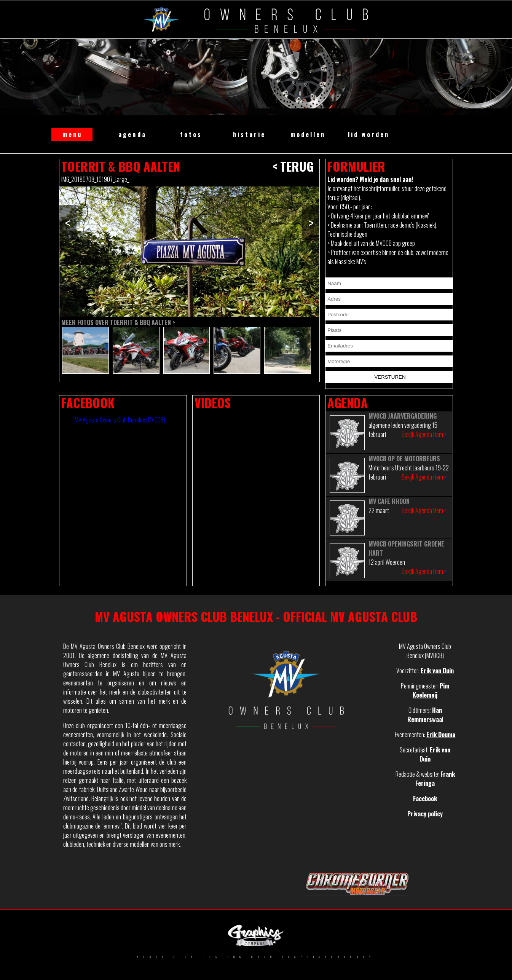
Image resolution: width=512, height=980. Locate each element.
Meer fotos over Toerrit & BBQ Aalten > (118, 322)
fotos (191, 134)
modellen (308, 134)
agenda (132, 134)
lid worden (369, 134)
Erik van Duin (437, 671)
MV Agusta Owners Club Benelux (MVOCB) (120, 420)
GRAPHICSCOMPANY (329, 957)
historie (249, 134)
